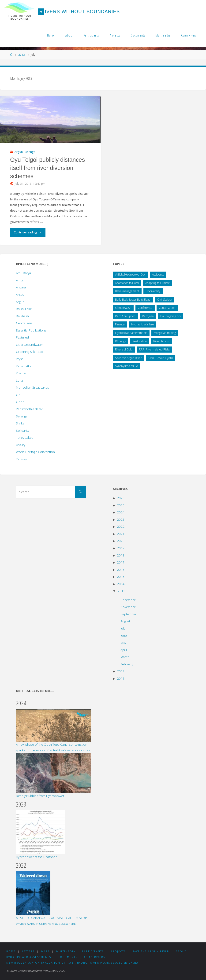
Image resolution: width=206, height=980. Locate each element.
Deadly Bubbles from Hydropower (40, 796)
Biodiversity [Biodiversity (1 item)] (153, 291)
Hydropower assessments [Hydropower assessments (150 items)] (131, 333)
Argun (19, 152)
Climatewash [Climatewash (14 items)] (123, 308)
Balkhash (22, 316)
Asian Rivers (189, 35)
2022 (121, 527)
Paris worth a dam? (29, 409)
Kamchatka (24, 366)
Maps (46, 952)
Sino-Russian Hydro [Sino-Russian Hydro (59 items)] (161, 358)
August (125, 621)
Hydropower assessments (29, 957)
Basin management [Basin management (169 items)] (127, 291)
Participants (91, 35)
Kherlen (22, 373)
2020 (121, 541)
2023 (121, 519)
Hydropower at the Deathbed (37, 857)
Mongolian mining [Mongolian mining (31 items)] (165, 333)
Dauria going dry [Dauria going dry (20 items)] (171, 316)
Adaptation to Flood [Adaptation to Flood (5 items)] (127, 283)
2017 (121, 562)
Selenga (30, 152)
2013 (22, 55)
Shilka (20, 423)
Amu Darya (23, 273)
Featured (22, 337)
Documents (138, 35)
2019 (121, 548)
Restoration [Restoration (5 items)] (140, 341)
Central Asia (24, 323)
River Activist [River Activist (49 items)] (161, 341)
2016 (121, 570)
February (127, 664)
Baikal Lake (24, 309)
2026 (121, 498)
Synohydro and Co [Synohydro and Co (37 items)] (126, 366)
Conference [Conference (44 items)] (145, 308)
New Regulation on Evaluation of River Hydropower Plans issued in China (72, 963)
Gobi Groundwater (29, 345)
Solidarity (22, 431)
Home (51, 35)
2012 (121, 671)
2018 (121, 555)
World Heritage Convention (35, 452)
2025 (121, 505)
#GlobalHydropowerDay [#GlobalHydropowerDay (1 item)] (130, 274)
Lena (19, 380)
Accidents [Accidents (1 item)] (158, 274)
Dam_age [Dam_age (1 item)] (148, 316)
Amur (20, 280)
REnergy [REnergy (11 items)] (120, 341)
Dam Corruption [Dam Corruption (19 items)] (125, 316)
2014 (121, 584)
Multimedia (163, 35)
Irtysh (20, 359)
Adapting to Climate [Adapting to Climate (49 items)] (158, 283)
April (124, 650)
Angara (21, 287)
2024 (121, 512)
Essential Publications (31, 330)
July (123, 628)
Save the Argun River (154, 952)
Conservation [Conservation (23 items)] (167, 308)
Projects (115, 35)
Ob (18, 395)
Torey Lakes (24, 438)
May (123, 643)
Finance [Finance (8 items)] (120, 324)
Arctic (20, 295)
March (125, 657)
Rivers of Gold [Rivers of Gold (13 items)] (124, 349)
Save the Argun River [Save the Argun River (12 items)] (128, 358)
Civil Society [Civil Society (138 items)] (165, 300)
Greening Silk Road (30, 352)
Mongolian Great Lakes (32, 387)
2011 (121, 678)
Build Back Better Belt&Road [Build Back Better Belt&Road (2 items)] (133, 300)
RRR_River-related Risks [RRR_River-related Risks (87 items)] (154, 349)
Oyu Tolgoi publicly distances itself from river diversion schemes (48, 168)
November (128, 607)
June (124, 635)
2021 (121, 534)
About (69, 35)
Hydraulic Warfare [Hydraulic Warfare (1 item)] (143, 324)
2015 (121, 577)
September (128, 614)
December (128, 600)
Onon (20, 402)
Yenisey (21, 459)
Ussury (21, 445)
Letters (29, 952)
